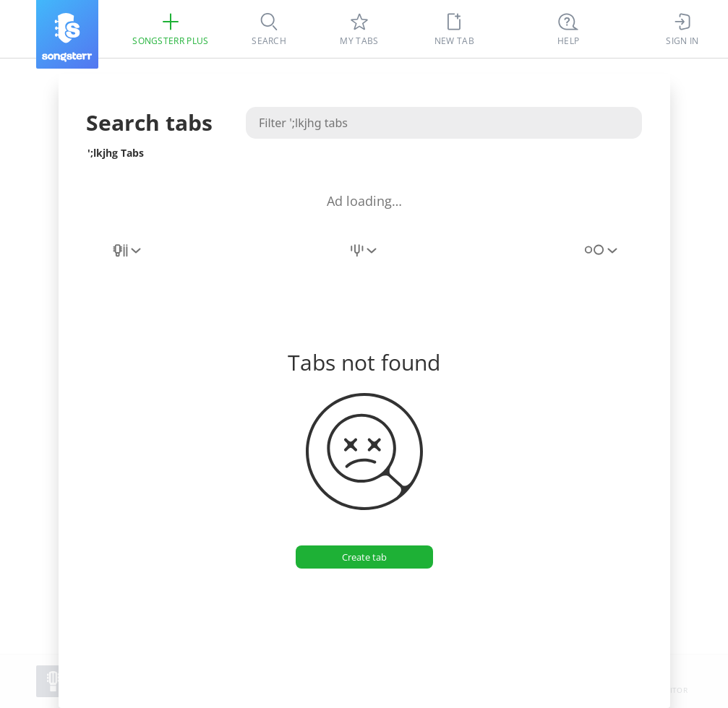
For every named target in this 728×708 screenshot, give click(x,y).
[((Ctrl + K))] (568, 29)
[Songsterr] (67, 34)
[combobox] (128, 259)
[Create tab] (364, 557)
